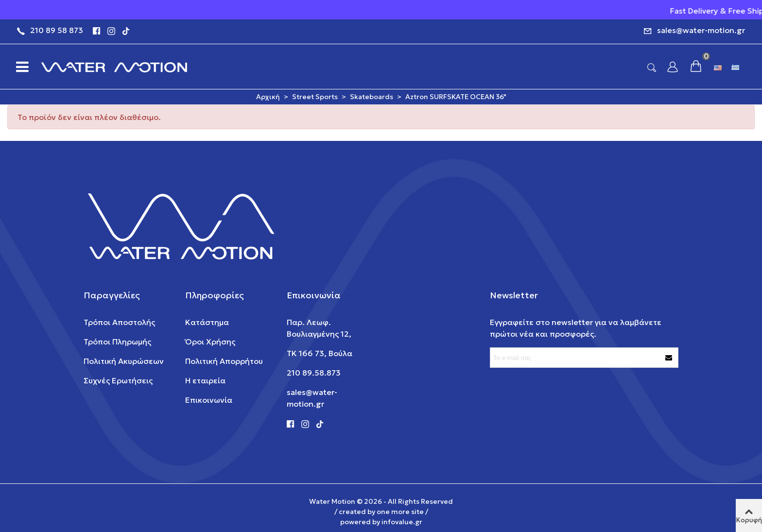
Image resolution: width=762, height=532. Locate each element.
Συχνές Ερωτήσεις (118, 380)
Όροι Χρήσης (210, 342)
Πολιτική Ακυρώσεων (124, 361)
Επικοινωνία (209, 400)
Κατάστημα (207, 322)
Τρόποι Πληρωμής (117, 342)
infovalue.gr (402, 522)
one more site (400, 512)
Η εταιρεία (205, 380)
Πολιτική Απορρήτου (224, 361)
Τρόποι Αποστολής (119, 322)
